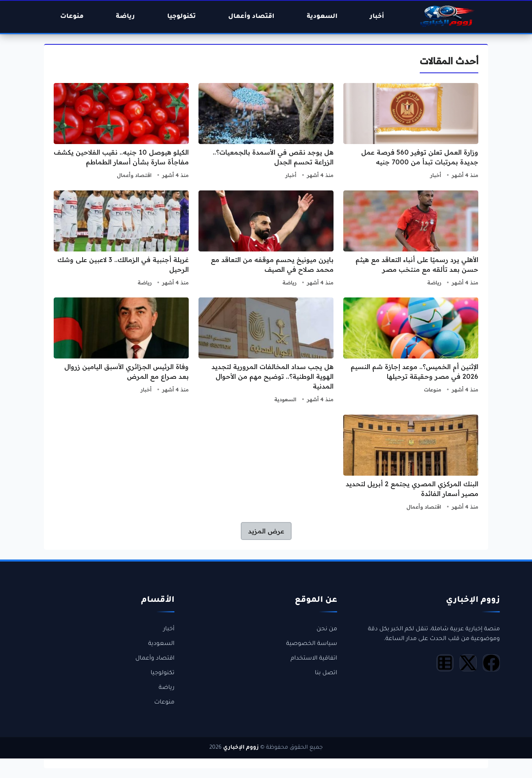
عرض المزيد (266, 531)
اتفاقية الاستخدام (314, 659)
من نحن (327, 629)
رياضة (434, 282)
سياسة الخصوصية (312, 644)
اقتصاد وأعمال (134, 175)
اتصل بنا (326, 673)
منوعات (433, 389)
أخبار (436, 175)
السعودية (285, 399)
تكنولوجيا (162, 673)
